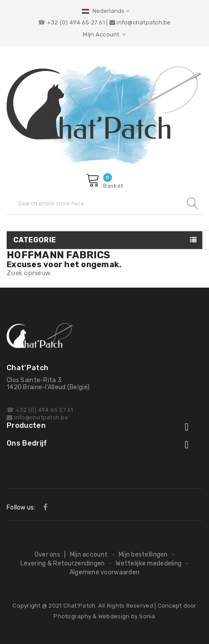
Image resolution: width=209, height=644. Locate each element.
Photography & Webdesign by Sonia (104, 616)
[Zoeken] (104, 203)
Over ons (47, 555)
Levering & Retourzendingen (62, 563)
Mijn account (89, 555)
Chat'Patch (79, 606)
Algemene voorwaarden (105, 572)
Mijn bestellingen (143, 555)
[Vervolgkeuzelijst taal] (104, 11)
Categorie (35, 240)
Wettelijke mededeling (149, 563)
